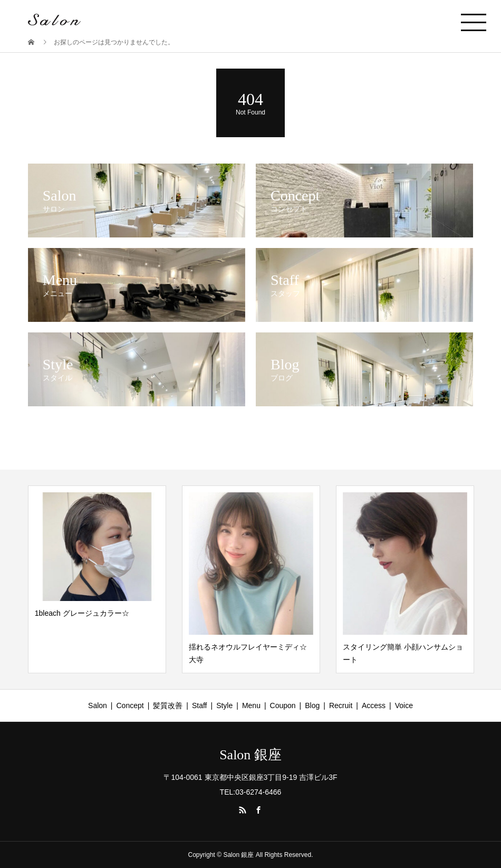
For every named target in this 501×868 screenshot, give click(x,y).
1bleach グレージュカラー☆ (82, 613)
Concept (130, 705)
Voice (404, 705)
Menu (251, 705)
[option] (97, 579)
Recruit (341, 705)
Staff (200, 705)
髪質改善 (168, 705)
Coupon (283, 705)
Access (374, 705)
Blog (312, 705)
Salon (98, 705)
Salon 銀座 (250, 755)
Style (224, 705)
